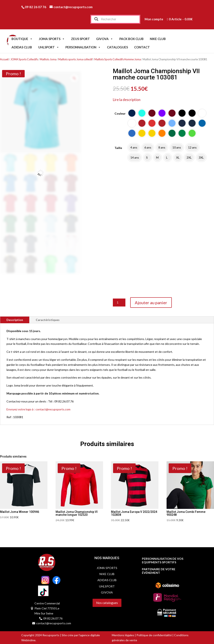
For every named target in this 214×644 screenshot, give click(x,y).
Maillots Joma (48, 59)
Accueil (4, 59)
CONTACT (142, 47)
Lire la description (127, 100)
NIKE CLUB (158, 39)
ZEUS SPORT (80, 39)
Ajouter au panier (151, 303)
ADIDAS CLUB (22, 47)
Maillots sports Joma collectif (75, 59)
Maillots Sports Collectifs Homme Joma (118, 59)
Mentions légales (123, 635)
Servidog (87, 610)
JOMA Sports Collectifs (24, 59)
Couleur (120, 113)
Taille (118, 148)
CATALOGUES (117, 47)
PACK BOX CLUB (131, 39)
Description (15, 320)
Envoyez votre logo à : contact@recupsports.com (38, 409)
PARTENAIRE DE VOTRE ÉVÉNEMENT (159, 571)
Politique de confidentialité (154, 635)
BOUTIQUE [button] (22, 39)
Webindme (28, 640)
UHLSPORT (49, 47)
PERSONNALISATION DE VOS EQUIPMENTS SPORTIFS (163, 561)
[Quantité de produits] (119, 303)
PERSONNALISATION (83, 47)
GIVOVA (105, 39)
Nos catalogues (107, 603)
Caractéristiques (48, 320)
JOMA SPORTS (52, 39)
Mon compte (154, 19)
